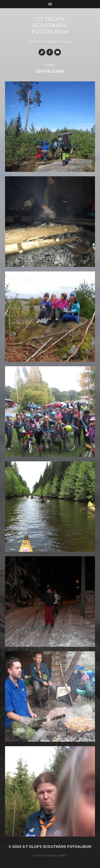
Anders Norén (56, 855)
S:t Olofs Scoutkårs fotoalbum (50, 25)
